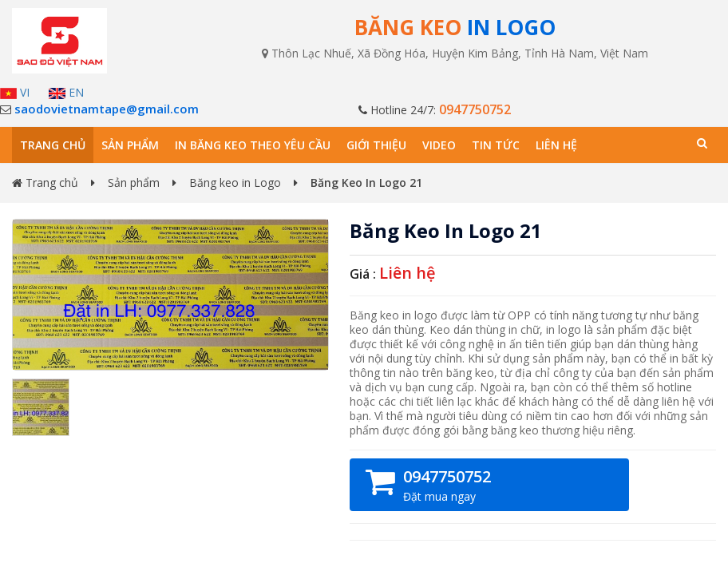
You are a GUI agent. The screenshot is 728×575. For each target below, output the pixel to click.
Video (439, 145)
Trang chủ (53, 145)
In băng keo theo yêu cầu (253, 145)
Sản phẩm (130, 145)
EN (66, 92)
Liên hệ (556, 145)
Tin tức (496, 145)
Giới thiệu (376, 145)
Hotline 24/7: (435, 110)
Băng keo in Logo (235, 182)
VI (15, 92)
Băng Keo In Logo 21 (446, 230)
